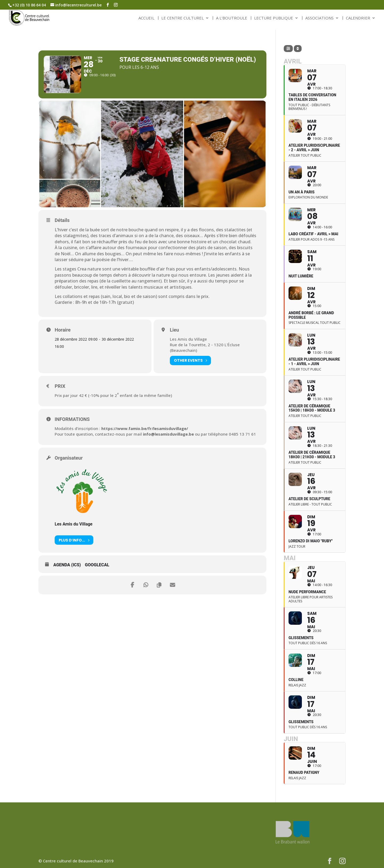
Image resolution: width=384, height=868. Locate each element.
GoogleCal (97, 565)
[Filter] (288, 49)
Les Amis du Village (74, 524)
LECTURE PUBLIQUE (274, 18)
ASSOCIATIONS (319, 18)
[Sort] (298, 49)
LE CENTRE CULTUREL (183, 18)
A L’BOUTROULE (232, 18)
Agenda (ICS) (67, 565)
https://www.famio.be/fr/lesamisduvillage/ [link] (145, 428)
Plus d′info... (74, 540)
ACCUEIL (146, 18)
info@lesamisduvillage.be (168, 434)
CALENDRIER (358, 18)
